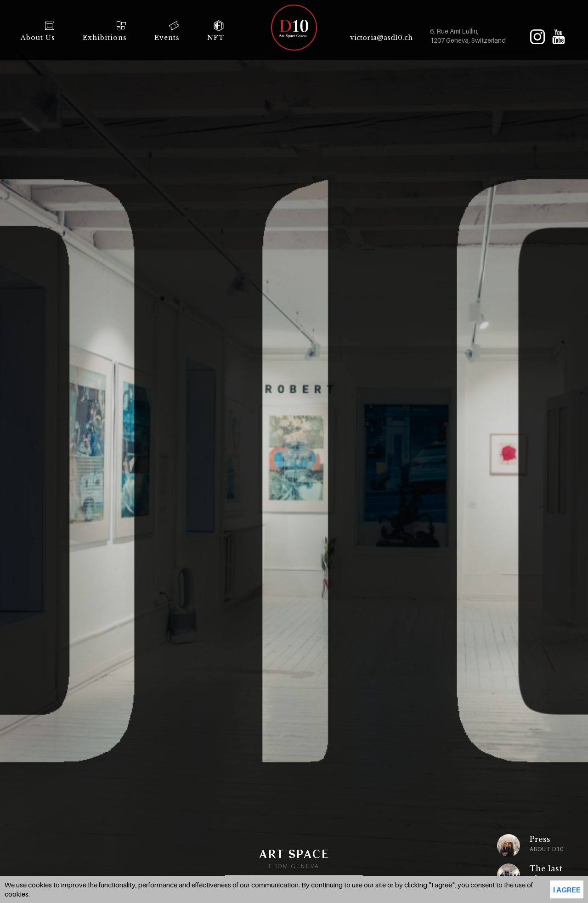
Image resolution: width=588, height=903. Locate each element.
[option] (505, 846)
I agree (567, 890)
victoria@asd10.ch (381, 38)
